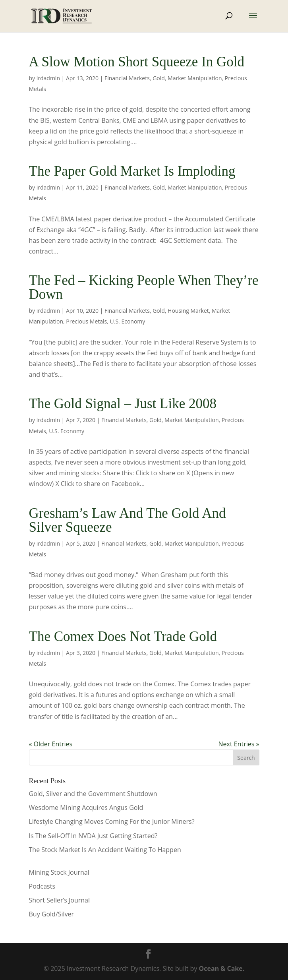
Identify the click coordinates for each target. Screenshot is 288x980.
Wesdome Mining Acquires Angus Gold (86, 808)
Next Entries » (239, 744)
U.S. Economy (128, 321)
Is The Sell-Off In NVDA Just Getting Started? (93, 836)
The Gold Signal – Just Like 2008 (123, 404)
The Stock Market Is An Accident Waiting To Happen (105, 850)
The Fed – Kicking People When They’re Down (144, 287)
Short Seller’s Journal (59, 900)
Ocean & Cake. (222, 968)
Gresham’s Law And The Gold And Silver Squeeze (128, 520)
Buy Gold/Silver (52, 914)
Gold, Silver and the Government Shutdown (93, 794)
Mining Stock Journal (59, 872)
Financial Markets (127, 78)
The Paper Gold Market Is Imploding (132, 171)
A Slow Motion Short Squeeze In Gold (137, 62)
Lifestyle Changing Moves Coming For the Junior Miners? (112, 821)
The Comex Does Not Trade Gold (123, 636)
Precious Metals (86, 321)
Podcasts (42, 886)
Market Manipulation (195, 78)
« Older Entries (51, 744)
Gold (159, 78)
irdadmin (48, 78)
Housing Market (188, 311)
